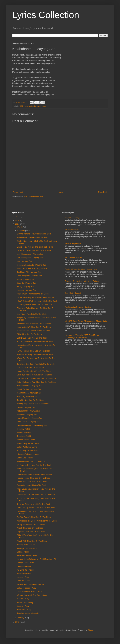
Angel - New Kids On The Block (30, 528)
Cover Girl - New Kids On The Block (32, 485)
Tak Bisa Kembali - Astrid (27, 555)
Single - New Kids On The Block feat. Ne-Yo (35, 247)
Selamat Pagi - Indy (73, 243)
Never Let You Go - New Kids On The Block (35, 323)
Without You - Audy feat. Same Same (32, 595)
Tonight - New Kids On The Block (30, 400)
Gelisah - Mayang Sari (26, 407)
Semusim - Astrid (24, 433)
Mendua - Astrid (23, 429)
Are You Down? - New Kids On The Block (34, 517)
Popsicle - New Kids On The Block (31, 532)
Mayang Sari (42, 106)
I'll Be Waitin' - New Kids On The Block (33, 294)
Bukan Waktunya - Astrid (27, 447)
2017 (18, 224)
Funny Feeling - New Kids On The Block (33, 351)
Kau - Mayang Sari (25, 261)
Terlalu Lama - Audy (25, 603)
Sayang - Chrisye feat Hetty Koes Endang (82, 281)
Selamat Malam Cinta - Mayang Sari (32, 425)
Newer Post (18, 192)
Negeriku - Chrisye (72, 218)
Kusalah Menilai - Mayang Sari (29, 386)
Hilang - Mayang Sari (26, 287)
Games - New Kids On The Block (30, 368)
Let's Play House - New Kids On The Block (34, 305)
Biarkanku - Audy (24, 610)
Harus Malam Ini (30, 106)
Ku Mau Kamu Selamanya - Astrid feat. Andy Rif (37, 559)
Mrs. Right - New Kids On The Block (32, 314)
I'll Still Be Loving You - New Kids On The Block (36, 297)
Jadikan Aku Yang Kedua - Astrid (30, 584)
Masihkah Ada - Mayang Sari (29, 393)
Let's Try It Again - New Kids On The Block (34, 375)
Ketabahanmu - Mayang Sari (29, 411)
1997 (21, 106)
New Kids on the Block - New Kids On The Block (37, 521)
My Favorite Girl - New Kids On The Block (34, 465)
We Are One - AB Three (74, 258)
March (20, 227)
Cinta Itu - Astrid (23, 581)
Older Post (103, 192)
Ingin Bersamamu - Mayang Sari (30, 254)
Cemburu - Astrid (24, 566)
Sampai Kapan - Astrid (26, 440)
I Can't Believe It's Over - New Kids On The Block (37, 301)
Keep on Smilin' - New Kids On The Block (34, 327)
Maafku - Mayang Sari (26, 279)
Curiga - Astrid (23, 552)
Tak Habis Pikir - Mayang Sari (29, 272)
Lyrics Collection (46, 15)
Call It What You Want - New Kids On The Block (36, 379)
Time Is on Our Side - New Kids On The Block (36, 364)
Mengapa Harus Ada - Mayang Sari (31, 265)
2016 (18, 622)
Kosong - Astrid (23, 577)
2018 (18, 220)
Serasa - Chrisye (72, 229)
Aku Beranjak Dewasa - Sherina (78, 307)
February (21, 231)
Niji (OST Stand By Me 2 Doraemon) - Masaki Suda (86, 321)
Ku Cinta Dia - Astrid (25, 570)
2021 (18, 217)
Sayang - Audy (23, 606)
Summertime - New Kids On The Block (33, 238)
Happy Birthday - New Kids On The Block (34, 371)
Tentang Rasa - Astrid (26, 545)
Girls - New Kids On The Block (29, 334)
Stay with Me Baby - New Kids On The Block (35, 355)
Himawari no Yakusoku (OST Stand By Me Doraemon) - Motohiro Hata (82, 336)
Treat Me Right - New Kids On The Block (34, 504)
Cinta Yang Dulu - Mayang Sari (30, 276)
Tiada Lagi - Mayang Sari (27, 396)
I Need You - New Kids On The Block (32, 482)
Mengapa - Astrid (24, 574)
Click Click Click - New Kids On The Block (34, 251)
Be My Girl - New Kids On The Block (32, 524)
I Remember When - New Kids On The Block (35, 474)
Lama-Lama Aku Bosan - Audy (29, 592)
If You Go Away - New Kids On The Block (34, 331)
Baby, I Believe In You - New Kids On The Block (36, 382)
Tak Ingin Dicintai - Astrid (27, 548)
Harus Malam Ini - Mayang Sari (30, 418)
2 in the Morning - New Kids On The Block (34, 234)
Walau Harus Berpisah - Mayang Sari (32, 269)
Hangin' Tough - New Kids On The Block (33, 478)
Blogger (91, 630)
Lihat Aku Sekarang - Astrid (28, 454)
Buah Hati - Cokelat (73, 293)
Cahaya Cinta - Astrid (26, 563)
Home (60, 192)
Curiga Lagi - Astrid (25, 458)
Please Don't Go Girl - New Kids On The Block (36, 495)
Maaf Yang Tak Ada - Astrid (28, 451)
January (21, 618)
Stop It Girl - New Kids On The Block (32, 541)
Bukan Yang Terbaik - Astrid (28, 443)
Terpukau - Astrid (24, 436)
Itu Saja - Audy (23, 599)
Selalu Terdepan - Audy (26, 588)
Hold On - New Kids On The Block (31, 462)
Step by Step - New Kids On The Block (33, 404)
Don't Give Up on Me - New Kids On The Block (36, 508)
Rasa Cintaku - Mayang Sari (28, 422)
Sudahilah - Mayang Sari (27, 414)
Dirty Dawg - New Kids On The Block (32, 338)
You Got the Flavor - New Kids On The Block (35, 342)
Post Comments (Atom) (33, 196)
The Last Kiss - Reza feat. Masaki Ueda (81, 269)
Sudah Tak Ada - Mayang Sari (29, 389)
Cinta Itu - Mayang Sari (26, 283)
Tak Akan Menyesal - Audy (28, 613)
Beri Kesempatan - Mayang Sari (30, 258)
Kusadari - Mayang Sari (27, 290)
